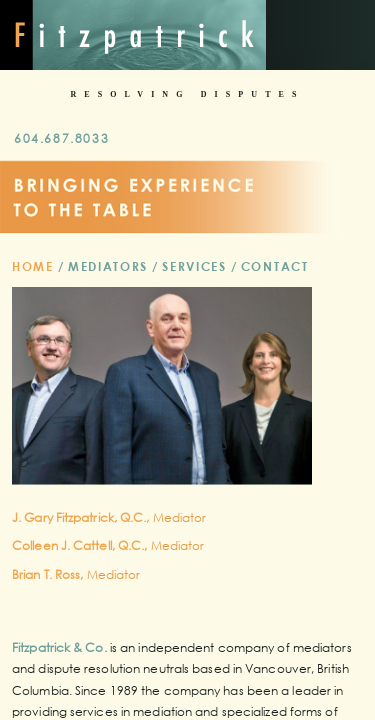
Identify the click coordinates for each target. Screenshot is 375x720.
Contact (275, 266)
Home (33, 266)
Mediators (108, 266)
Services (194, 266)
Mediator (109, 517)
